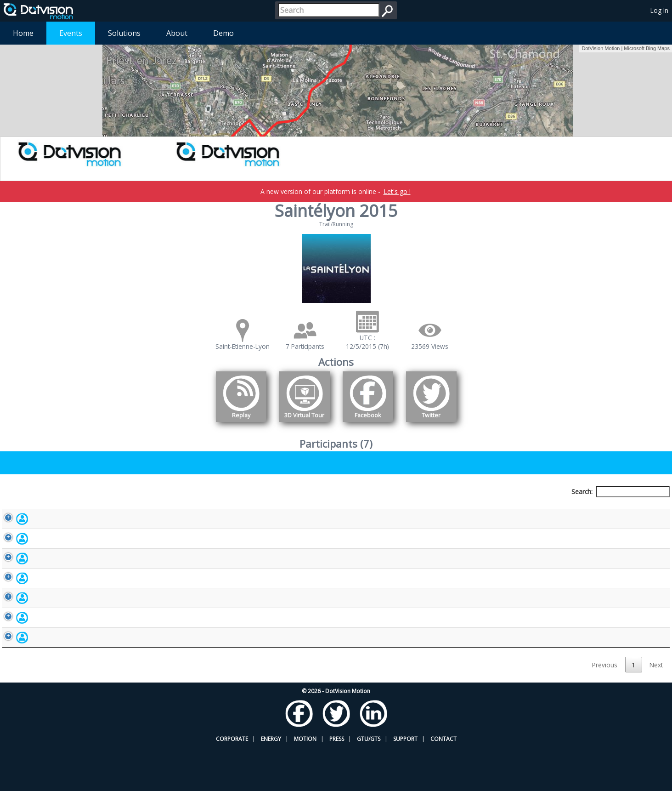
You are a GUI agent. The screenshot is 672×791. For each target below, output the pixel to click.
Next (656, 708)
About (177, 33)
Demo (223, 33)
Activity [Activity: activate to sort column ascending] (511, 509)
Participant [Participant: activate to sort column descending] (84, 509)
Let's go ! (397, 191)
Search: (621, 492)
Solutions (124, 33)
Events (71, 33)
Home (23, 33)
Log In (659, 10)
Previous (605, 708)
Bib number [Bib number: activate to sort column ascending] (248, 509)
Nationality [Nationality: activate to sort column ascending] (386, 509)
